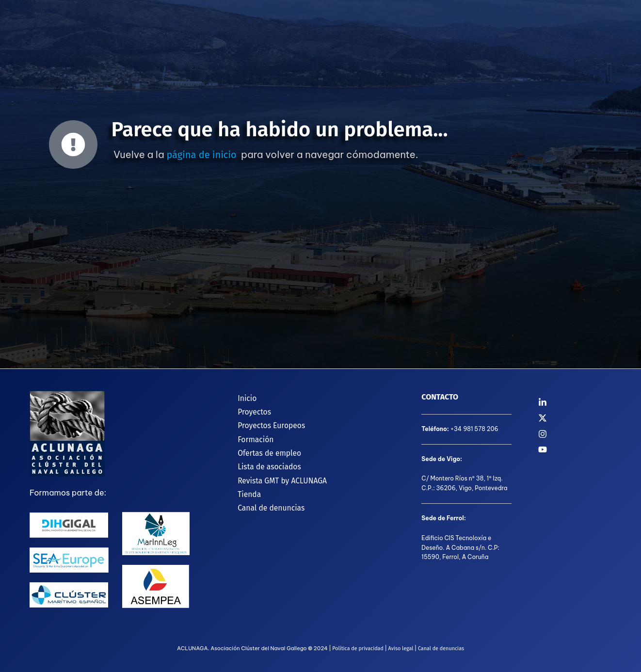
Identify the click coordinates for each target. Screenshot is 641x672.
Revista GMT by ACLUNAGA (277, 473)
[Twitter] (575, 418)
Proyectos (249, 409)
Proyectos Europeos (266, 423)
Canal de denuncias (266, 499)
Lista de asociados (264, 461)
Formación (250, 435)
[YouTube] (575, 449)
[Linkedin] (575, 402)
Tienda (244, 487)
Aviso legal (401, 648)
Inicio (241, 397)
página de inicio (201, 155)
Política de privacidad (357, 648)
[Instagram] (575, 434)
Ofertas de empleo (264, 448)
